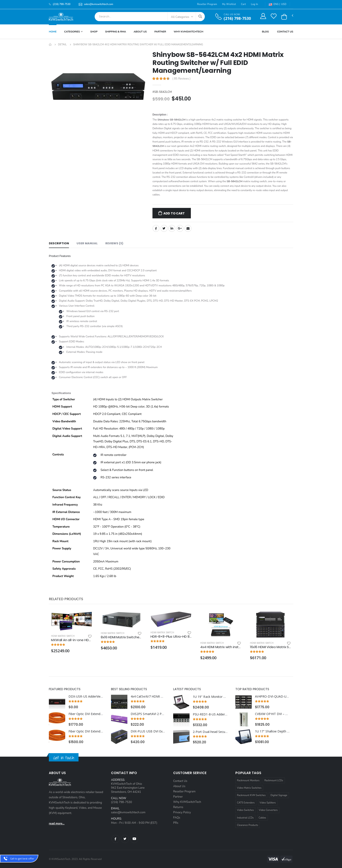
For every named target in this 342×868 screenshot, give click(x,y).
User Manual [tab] (87, 243)
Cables (262, 818)
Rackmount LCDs (274, 781)
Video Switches (245, 810)
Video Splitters (268, 803)
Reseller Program (207, 4)
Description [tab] (59, 243)
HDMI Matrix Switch (63, 636)
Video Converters (268, 810)
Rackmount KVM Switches (251, 795)
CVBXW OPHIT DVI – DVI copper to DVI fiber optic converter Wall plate (273, 714)
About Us (140, 32)
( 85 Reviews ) (182, 79)
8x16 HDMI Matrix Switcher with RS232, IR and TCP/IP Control (121, 637)
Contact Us (285, 32)
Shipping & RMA (116, 32)
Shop (94, 32)
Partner (160, 32)
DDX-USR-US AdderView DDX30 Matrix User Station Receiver (86, 696)
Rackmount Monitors (248, 781)
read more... (57, 824)
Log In (254, 4)
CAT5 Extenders (246, 803)
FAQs (177, 818)
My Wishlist (229, 4)
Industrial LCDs (245, 818)
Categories (72, 32)
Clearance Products (248, 825)
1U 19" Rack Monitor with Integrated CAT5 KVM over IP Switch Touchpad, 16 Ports (210, 697)
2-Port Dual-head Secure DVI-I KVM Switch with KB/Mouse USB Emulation (210, 732)
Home (53, 32)
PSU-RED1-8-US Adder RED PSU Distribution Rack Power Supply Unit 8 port (210, 714)
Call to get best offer (22, 859)
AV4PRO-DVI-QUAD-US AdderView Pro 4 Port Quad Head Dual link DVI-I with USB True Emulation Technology (273, 696)
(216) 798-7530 (237, 18)
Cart (244, 4)
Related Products (66, 599)
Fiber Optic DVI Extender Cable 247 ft (86, 731)
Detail (62, 44)
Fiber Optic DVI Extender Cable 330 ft (86, 714)
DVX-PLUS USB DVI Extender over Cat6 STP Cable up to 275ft (148, 731)
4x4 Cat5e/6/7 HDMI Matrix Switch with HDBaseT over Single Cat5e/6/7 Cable (148, 696)
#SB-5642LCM (162, 92)
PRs (176, 823)
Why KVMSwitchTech (187, 802)
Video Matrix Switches (249, 788)
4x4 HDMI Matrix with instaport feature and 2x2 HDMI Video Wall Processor (221, 647)
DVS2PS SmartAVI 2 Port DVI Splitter (148, 714)
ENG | (274, 4)
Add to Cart (174, 213)
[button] (284, 17)
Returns (178, 807)
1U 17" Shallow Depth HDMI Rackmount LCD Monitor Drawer (273, 731)
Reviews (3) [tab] (114, 243)
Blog (265, 32)
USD (284, 4)
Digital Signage (279, 795)
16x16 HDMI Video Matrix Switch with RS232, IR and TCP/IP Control (270, 647)
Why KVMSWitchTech (188, 32)
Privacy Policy (182, 812)
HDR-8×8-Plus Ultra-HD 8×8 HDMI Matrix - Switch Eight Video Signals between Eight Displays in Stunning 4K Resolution (171, 637)
